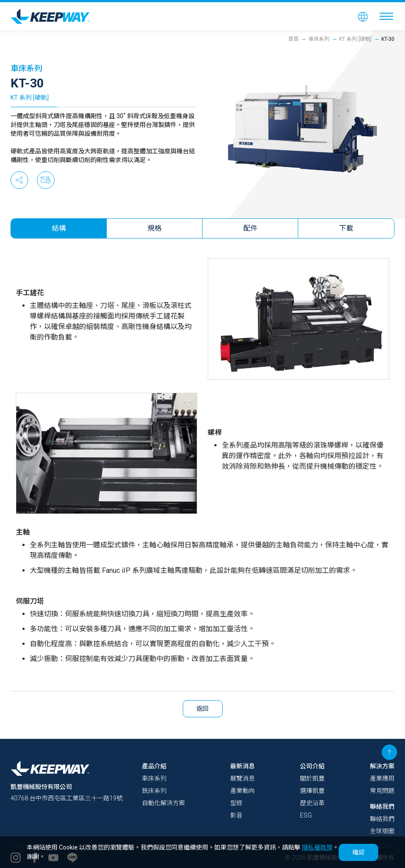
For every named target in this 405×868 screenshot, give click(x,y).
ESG (306, 815)
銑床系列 (154, 791)
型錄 (236, 803)
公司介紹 (312, 766)
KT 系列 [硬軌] (355, 39)
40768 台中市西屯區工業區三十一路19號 (67, 798)
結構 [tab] (59, 228)
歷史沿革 (312, 803)
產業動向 (242, 791)
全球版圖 (382, 831)
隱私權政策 (317, 847)
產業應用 (382, 778)
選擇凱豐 (312, 791)
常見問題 (382, 791)
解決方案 (382, 766)
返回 (203, 709)
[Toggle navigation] (386, 16)
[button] (363, 16)
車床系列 (319, 39)
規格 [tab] (155, 228)
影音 (236, 815)
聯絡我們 (382, 807)
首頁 (293, 39)
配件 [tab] (250, 228)
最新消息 (242, 766)
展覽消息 (242, 778)
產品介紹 (154, 766)
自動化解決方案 (163, 803)
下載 (346, 228)
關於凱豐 (312, 778)
